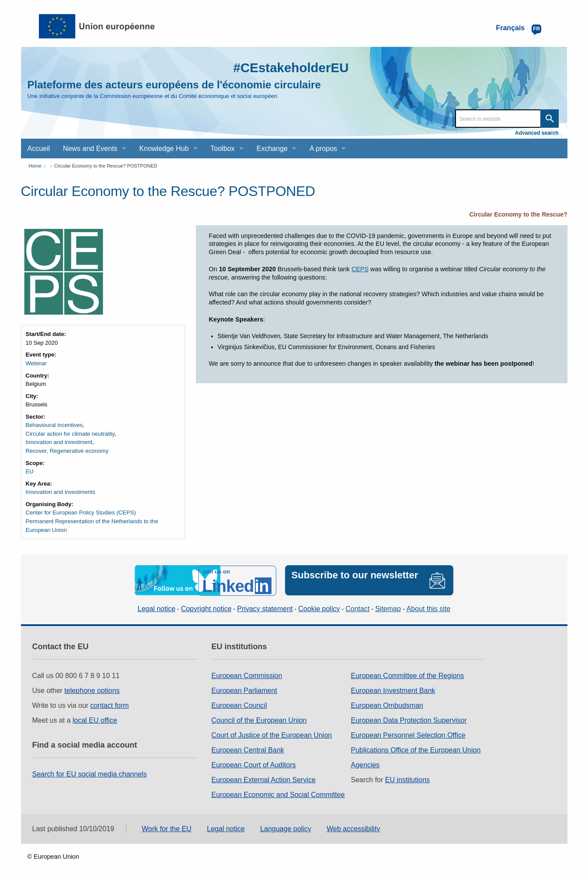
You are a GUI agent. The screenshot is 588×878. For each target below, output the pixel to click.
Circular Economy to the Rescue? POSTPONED (106, 166)
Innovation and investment (59, 442)
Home (35, 166)
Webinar (36, 363)
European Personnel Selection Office (408, 734)
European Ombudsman (387, 705)
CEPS (360, 269)
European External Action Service (263, 779)
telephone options (92, 690)
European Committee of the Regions (408, 675)
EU (30, 471)
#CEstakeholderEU (290, 68)
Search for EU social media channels (90, 773)
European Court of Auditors (253, 764)
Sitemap (388, 608)
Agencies (365, 764)
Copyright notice (206, 608)
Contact (357, 608)
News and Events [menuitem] (90, 149)
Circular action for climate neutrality (70, 433)
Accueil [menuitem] (39, 149)
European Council (239, 705)
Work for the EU (167, 828)
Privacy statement (265, 608)
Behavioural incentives (54, 425)
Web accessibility (353, 828)
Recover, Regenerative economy (67, 450)
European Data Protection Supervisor (409, 719)
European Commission (247, 675)
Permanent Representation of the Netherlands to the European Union (92, 525)
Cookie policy (319, 608)
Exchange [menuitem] (272, 149)
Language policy (286, 828)
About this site (429, 608)
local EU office (95, 719)
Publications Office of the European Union (416, 749)
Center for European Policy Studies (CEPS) (81, 512)
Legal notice (157, 608)
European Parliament (244, 690)
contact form (110, 705)
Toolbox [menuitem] (223, 149)
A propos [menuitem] (323, 149)
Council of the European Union (259, 719)
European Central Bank (247, 749)
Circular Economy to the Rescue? (518, 214)
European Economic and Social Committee (278, 794)
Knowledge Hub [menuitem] (164, 149)
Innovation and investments (60, 491)
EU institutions (407, 779)
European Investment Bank (393, 690)
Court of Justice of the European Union (271, 734)
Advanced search (537, 133)
